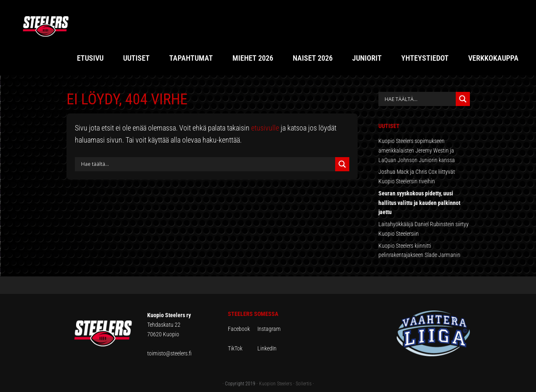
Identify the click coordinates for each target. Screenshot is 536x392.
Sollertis (304, 384)
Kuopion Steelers (275, 384)
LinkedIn (267, 348)
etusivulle (265, 128)
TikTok (242, 348)
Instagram (269, 329)
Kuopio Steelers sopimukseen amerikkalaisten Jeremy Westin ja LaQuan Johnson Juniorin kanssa (417, 150)
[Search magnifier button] (342, 164)
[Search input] (207, 164)
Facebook (243, 329)
